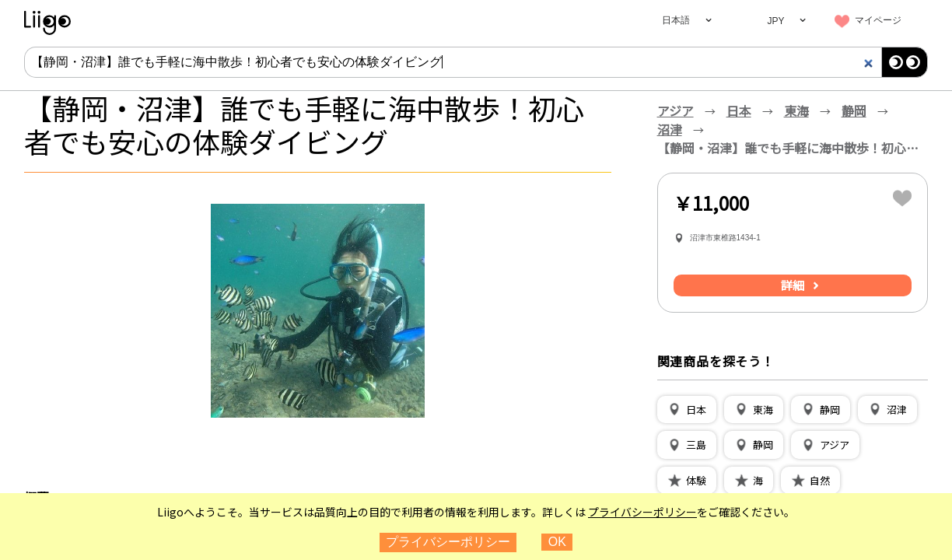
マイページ (878, 20)
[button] (687, 410)
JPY (775, 21)
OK (557, 542)
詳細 (793, 285)
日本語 (676, 20)
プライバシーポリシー (642, 512)
